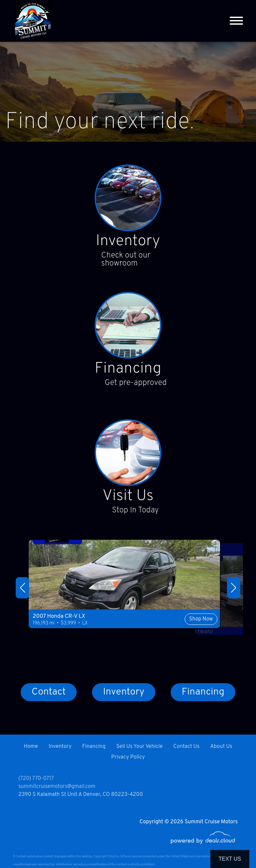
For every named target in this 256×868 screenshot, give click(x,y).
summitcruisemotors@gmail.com (57, 787)
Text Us (230, 859)
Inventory (128, 242)
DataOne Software (120, 856)
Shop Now (175, 631)
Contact (49, 695)
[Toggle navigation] (236, 21)
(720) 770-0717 (36, 779)
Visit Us (128, 498)
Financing (128, 370)
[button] (22, 589)
